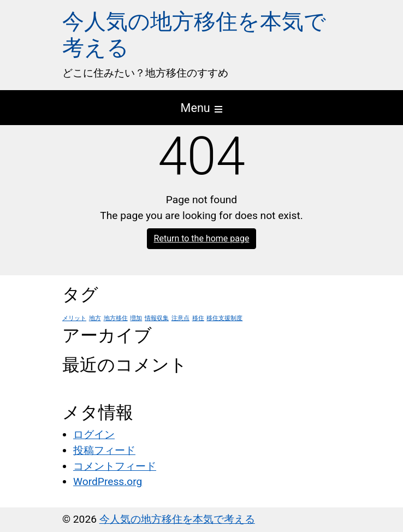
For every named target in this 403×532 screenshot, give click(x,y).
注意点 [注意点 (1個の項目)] (180, 318)
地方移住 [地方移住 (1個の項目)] (116, 318)
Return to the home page (202, 238)
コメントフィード (115, 466)
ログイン (94, 435)
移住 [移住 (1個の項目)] (198, 318)
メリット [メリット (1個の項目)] (74, 318)
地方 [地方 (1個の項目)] (95, 318)
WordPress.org (108, 481)
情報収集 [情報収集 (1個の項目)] (157, 318)
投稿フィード (104, 450)
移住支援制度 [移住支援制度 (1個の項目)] (224, 318)
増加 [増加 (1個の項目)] (136, 318)
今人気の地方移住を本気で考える (177, 519)
